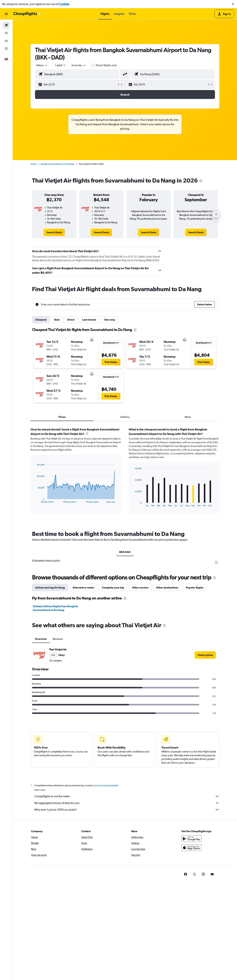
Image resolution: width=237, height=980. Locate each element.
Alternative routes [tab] (83, 588)
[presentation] (201, 181)
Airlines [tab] (125, 417)
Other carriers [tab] (140, 588)
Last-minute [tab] (89, 320)
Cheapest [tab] (41, 320)
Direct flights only (106, 65)
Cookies (64, 4)
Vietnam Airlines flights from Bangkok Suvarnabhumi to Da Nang (55, 608)
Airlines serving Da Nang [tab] (50, 588)
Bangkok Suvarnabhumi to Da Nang (57, 164)
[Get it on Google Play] (191, 839)
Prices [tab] (62, 417)
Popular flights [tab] (195, 588)
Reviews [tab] (58, 639)
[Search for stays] (6, 33)
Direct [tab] (71, 320)
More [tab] (188, 417)
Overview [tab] (41, 639)
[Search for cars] (6, 41)
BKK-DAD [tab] (125, 552)
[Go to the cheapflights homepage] (27, 14)
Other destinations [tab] (167, 588)
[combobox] (42, 65)
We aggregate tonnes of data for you (127, 803)
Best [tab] (57, 320)
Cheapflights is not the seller (127, 796)
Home (34, 164)
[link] (54, 232)
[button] (233, 4)
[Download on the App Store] (191, 848)
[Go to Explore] (6, 49)
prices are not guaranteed (106, 785)
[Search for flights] (6, 25)
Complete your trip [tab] (113, 588)
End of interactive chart (35, 500)
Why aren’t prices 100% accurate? (127, 810)
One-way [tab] (110, 320)
